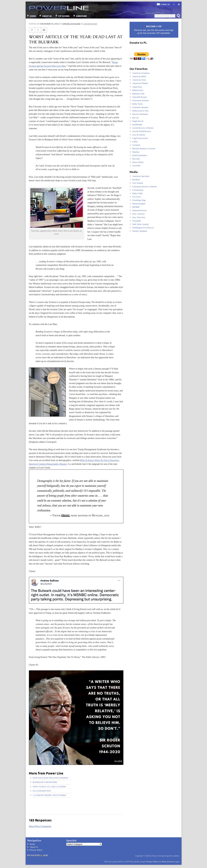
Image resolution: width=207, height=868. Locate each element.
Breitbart (136, 180)
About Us (47, 16)
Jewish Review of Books (143, 128)
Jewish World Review (142, 131)
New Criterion (138, 214)
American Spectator (141, 176)
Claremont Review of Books (145, 187)
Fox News (137, 197)
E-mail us (165, 4)
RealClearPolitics (140, 155)
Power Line (57, 8)
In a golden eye (42, 791)
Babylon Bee (138, 90)
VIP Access (64, 16)
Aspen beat (137, 87)
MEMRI (136, 207)
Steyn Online (138, 162)
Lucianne (136, 145)
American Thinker (140, 83)
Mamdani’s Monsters (45, 782)
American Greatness (141, 73)
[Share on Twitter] (38, 30)
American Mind (139, 76)
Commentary (138, 190)
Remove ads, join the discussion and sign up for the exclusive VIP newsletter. (154, 30)
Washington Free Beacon (143, 228)
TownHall (137, 221)
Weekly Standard (140, 231)
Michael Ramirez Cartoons (144, 149)
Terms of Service (168, 862)
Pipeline (136, 152)
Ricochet (136, 159)
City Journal (138, 183)
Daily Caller (138, 193)
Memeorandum (139, 204)
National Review (140, 210)
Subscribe (81, 16)
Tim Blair (136, 166)
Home (33, 16)
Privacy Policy (36, 850)
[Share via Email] (44, 30)
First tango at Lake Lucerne (49, 787)
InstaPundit (137, 124)
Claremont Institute (141, 100)
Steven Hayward (71, 24)
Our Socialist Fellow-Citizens (50, 778)
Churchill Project (140, 97)
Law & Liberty (139, 135)
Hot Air (136, 118)
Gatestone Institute (140, 107)
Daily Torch (137, 104)
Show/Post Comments (40, 826)
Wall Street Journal (141, 224)
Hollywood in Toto (140, 111)
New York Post (139, 217)
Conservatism (90, 24)
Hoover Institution (140, 114)
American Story (139, 80)
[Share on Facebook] (32, 30)
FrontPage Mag (139, 200)
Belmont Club (138, 94)
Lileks (135, 142)
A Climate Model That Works (49, 795)
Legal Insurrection (140, 138)
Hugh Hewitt (138, 121)
